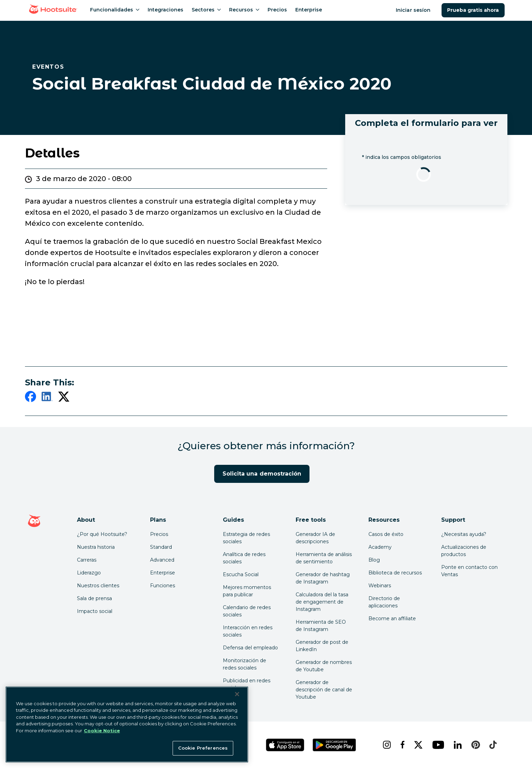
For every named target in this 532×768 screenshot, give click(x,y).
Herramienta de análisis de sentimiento (324, 558)
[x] (417, 745)
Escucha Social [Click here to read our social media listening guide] (241, 574)
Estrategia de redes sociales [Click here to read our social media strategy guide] (246, 538)
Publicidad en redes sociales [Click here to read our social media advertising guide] (247, 684)
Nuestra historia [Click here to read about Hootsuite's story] (96, 547)
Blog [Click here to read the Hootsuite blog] (374, 560)
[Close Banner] (237, 694)
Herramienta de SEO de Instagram (321, 626)
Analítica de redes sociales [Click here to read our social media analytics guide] (244, 558)
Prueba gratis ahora (473, 10)
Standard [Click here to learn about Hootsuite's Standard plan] (161, 547)
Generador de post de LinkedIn (322, 646)
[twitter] (64, 398)
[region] (127, 724)
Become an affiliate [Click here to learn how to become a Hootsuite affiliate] (392, 618)
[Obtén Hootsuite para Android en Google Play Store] (334, 745)
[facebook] (30, 398)
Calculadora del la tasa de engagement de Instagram (322, 602)
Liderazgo (89, 573)
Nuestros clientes (98, 586)
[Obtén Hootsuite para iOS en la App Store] (285, 745)
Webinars (380, 586)
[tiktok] (492, 745)
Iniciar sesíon (414, 10)
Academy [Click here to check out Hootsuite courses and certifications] (380, 547)
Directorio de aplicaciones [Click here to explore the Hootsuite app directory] (384, 602)
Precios (159, 534)
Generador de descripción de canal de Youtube (324, 690)
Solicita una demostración (262, 474)
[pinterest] (475, 745)
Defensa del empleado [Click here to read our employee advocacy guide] (250, 648)
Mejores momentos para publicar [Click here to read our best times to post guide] (247, 591)
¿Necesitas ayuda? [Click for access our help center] (464, 534)
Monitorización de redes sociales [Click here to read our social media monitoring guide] (245, 664)
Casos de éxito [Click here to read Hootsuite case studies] (386, 534)
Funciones (163, 586)
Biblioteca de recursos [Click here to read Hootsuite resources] (395, 573)
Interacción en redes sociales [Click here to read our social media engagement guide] (248, 631)
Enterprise (163, 573)
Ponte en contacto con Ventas (469, 571)
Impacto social (95, 611)
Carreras (87, 560)
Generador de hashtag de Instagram (323, 578)
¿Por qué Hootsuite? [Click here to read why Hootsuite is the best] (102, 534)
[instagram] (386, 745)
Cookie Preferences (203, 748)
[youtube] (437, 745)
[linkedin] (47, 398)
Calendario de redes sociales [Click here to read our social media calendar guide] (247, 611)
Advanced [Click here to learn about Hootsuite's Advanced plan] (162, 560)
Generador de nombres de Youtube (324, 666)
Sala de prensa (94, 598)
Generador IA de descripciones (315, 538)
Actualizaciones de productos (464, 551)
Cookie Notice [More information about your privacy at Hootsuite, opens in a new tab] (102, 731)
